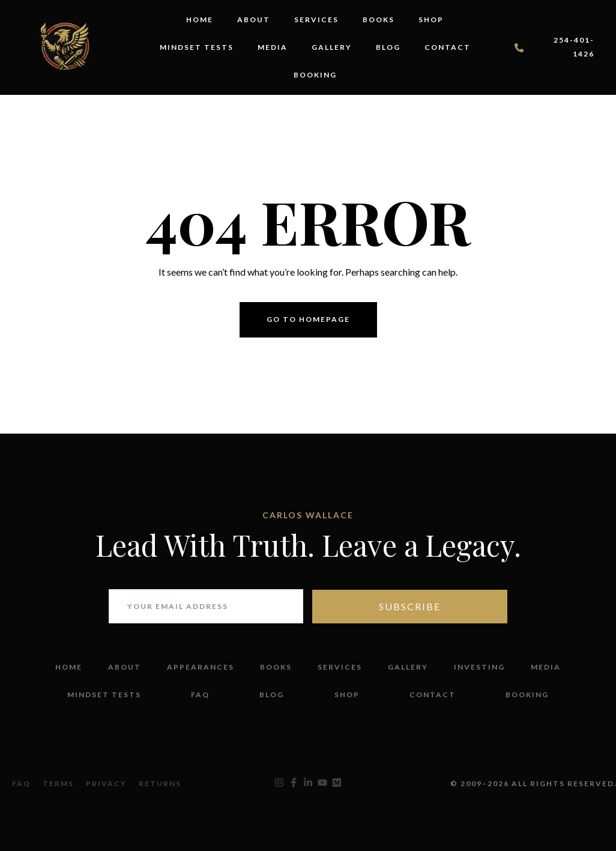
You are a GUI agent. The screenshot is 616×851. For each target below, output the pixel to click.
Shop (431, 20)
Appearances (201, 667)
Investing (479, 667)
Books (379, 20)
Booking (315, 75)
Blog (388, 47)
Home (200, 20)
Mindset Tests (197, 47)
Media (273, 47)
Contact (448, 47)
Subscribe (410, 606)
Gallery (332, 47)
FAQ (200, 695)
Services (316, 20)
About (254, 20)
